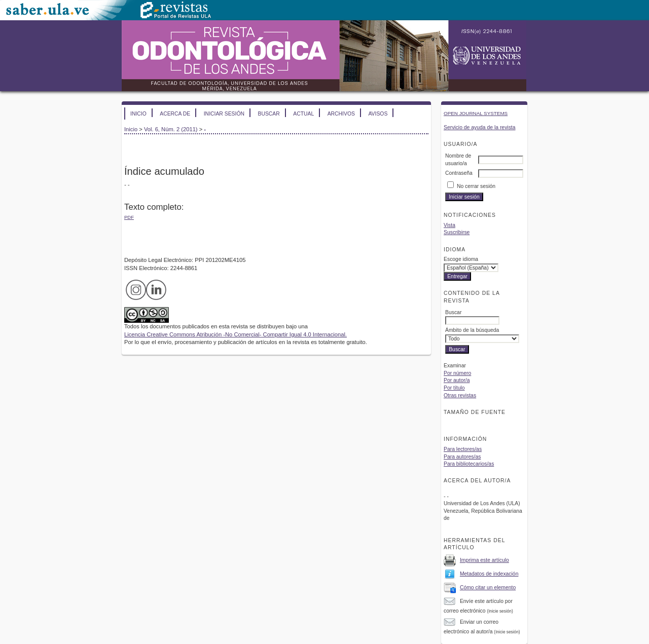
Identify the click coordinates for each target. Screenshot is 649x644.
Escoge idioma (461, 259)
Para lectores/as (463, 449)
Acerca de (175, 114)
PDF (129, 217)
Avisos (378, 114)
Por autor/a (457, 380)
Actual (303, 114)
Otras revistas (460, 395)
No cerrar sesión (476, 186)
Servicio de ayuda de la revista (480, 127)
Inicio (138, 114)
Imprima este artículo (484, 560)
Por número (457, 373)
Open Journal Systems (476, 113)
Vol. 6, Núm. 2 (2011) (171, 129)
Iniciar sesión (224, 114)
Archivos (341, 114)
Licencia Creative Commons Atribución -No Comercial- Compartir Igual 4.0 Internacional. (236, 334)
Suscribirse (457, 232)
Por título (454, 388)
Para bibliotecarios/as (469, 464)
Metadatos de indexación (489, 574)
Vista (449, 225)
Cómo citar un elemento (488, 588)
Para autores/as (462, 457)
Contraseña (459, 173)
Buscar (268, 114)
